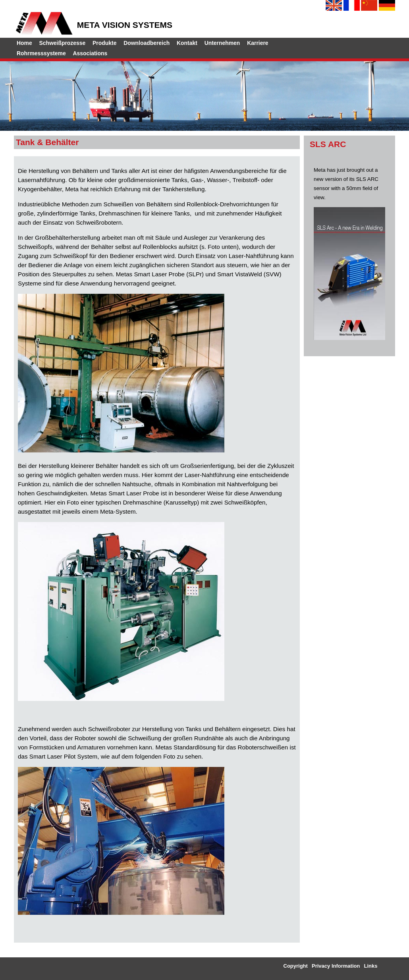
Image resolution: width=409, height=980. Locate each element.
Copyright (296, 966)
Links (371, 966)
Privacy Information (336, 966)
